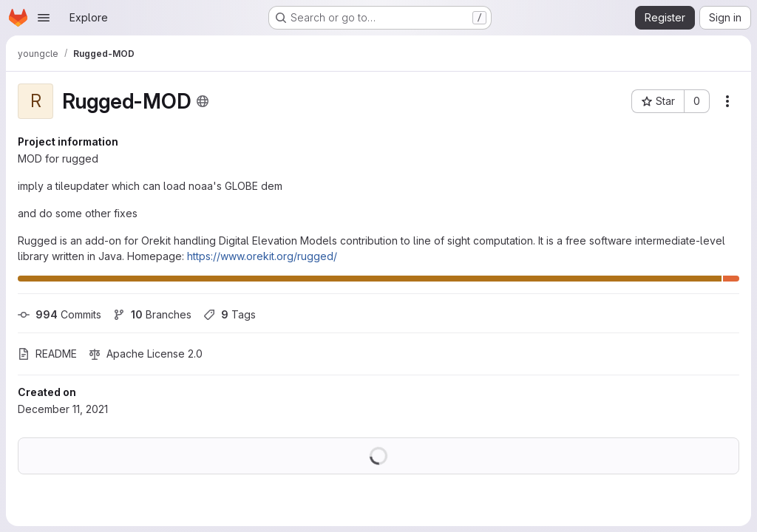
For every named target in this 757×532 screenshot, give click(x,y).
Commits (60, 314)
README (47, 354)
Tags (230, 314)
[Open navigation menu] (44, 18)
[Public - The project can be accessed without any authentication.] (203, 101)
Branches (152, 314)
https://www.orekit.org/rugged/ (262, 256)
